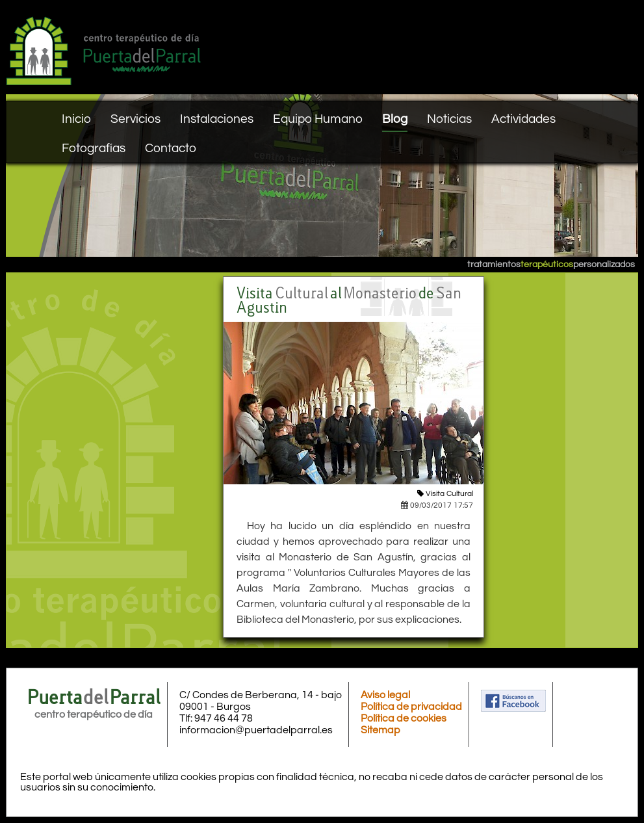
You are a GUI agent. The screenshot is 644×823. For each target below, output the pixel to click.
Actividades (523, 119)
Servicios (135, 119)
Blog (395, 119)
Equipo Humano (318, 119)
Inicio (76, 119)
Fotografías (94, 148)
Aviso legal (385, 695)
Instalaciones (217, 119)
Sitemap (380, 730)
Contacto (171, 148)
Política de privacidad (411, 707)
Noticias (449, 119)
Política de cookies (404, 718)
